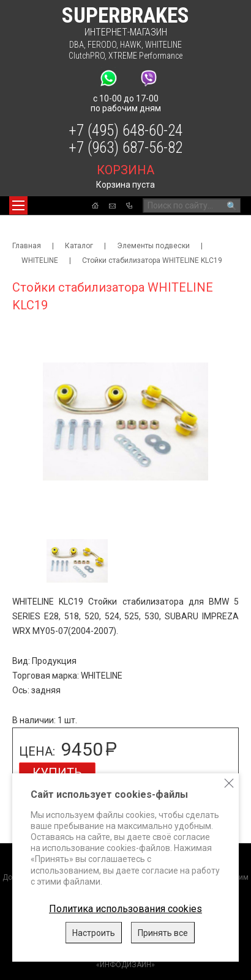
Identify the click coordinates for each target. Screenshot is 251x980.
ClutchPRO (87, 56)
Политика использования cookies (125, 909)
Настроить (94, 933)
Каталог (79, 246)
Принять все (163, 933)
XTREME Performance (145, 56)
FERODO (102, 45)
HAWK (131, 45)
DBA (77, 45)
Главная (27, 246)
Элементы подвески (153, 246)
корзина (125, 170)
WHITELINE (163, 45)
